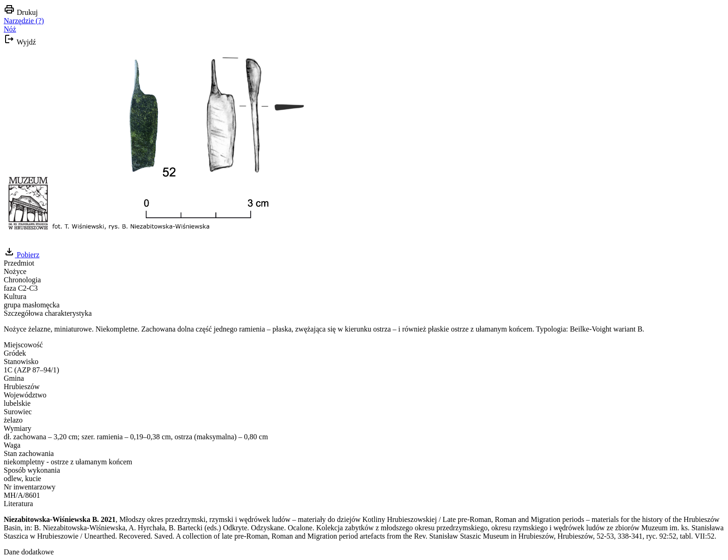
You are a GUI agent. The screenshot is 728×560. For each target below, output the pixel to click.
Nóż (10, 29)
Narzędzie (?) (24, 21)
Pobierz (22, 255)
